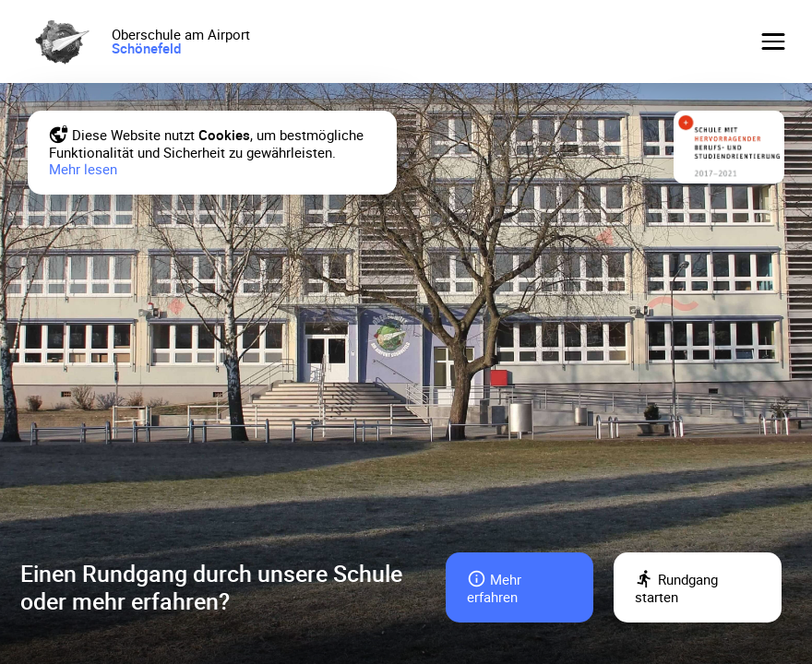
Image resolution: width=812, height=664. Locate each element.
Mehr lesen (83, 169)
